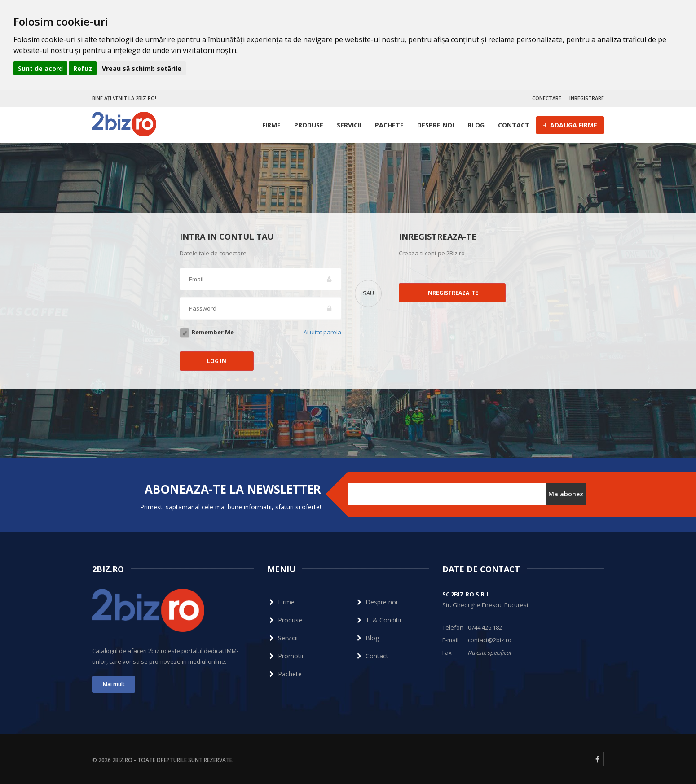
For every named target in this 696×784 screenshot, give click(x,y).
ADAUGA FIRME (570, 125)
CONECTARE (547, 98)
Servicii (349, 125)
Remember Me (213, 332)
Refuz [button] (83, 68)
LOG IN (217, 361)
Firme (271, 125)
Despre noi (436, 125)
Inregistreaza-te (452, 293)
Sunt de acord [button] (40, 68)
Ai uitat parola (322, 332)
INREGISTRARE (587, 98)
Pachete (389, 125)
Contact (514, 125)
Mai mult (114, 684)
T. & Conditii (378, 620)
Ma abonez (566, 494)
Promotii (285, 656)
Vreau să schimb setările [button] (142, 68)
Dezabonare (366, 510)
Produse (309, 125)
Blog (476, 125)
